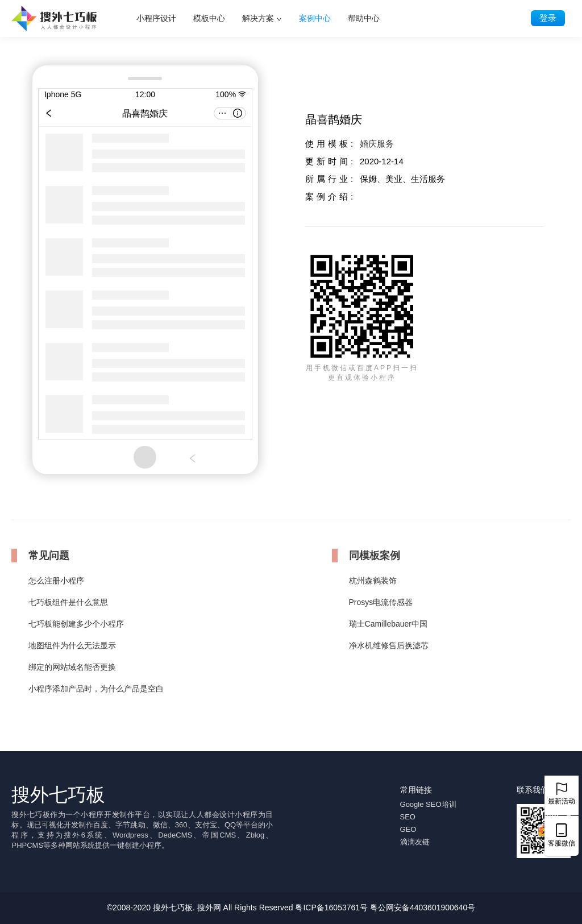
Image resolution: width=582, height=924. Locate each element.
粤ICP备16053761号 (331, 908)
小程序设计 (156, 18)
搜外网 (209, 908)
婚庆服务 (377, 144)
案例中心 (315, 18)
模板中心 (209, 18)
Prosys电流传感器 (381, 602)
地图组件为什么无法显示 (72, 645)
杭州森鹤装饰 (373, 581)
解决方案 (258, 18)
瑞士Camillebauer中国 (388, 624)
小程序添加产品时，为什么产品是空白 (96, 689)
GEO (408, 829)
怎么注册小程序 (56, 581)
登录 (548, 18)
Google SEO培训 (428, 804)
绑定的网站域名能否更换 (72, 667)
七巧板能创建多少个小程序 (76, 624)
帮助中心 (364, 18)
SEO (408, 817)
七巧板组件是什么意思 (68, 602)
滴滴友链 (415, 842)
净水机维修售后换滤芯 (389, 645)
